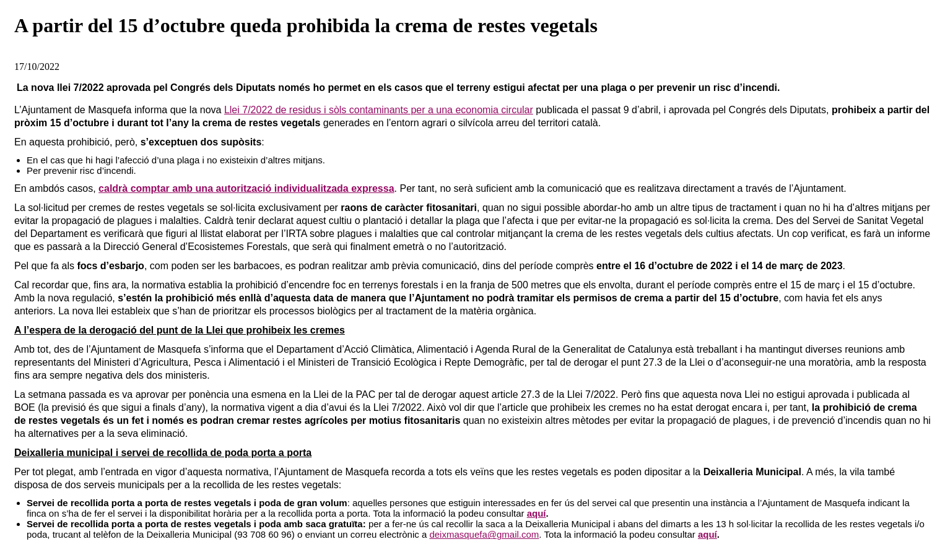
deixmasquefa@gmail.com (484, 534)
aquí (537, 513)
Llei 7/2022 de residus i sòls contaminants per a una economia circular (379, 110)
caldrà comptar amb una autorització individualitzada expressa (246, 188)
